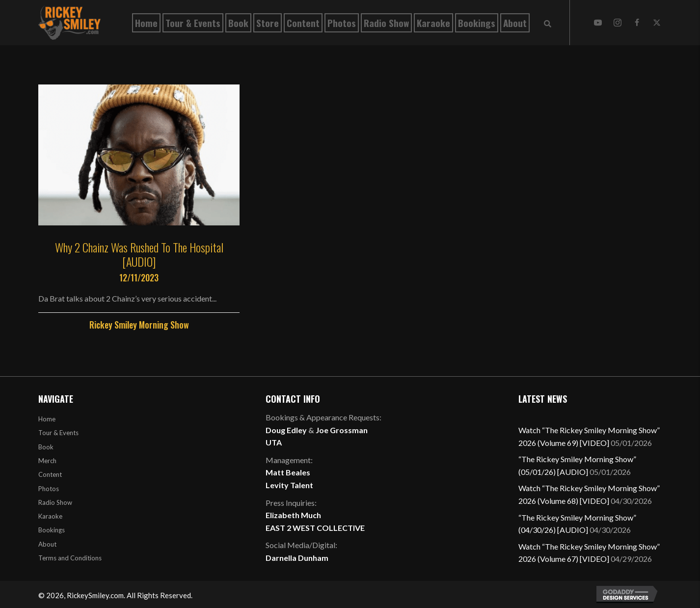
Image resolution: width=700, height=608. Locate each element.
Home (47, 419)
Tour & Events (58, 433)
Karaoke (50, 516)
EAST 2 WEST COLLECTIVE (315, 528)
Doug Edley (286, 430)
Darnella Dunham (297, 558)
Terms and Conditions (70, 558)
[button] (598, 23)
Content (50, 474)
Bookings (52, 530)
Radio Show (55, 502)
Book (46, 447)
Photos (49, 489)
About (47, 544)
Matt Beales (288, 472)
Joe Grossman (342, 430)
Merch (47, 461)
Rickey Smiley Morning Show (139, 325)
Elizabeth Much (293, 515)
